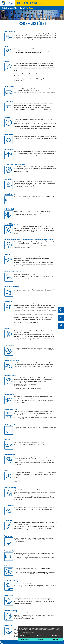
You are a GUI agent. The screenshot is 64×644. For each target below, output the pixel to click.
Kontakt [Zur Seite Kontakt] (23, 8)
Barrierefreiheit (35, 642)
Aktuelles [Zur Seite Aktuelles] (11, 8)
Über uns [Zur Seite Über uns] (17, 8)
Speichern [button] (40, 639)
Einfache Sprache (27, 642)
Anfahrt (9, 642)
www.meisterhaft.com (56, 642)
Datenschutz (20, 642)
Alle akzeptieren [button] (25, 639)
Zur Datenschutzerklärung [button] (27, 633)
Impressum (14, 642)
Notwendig (24, 635)
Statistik (40, 635)
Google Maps (56, 635)
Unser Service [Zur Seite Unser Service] (30, 8)
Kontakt (5, 642)
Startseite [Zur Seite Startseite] (5, 8)
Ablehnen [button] (55, 639)
